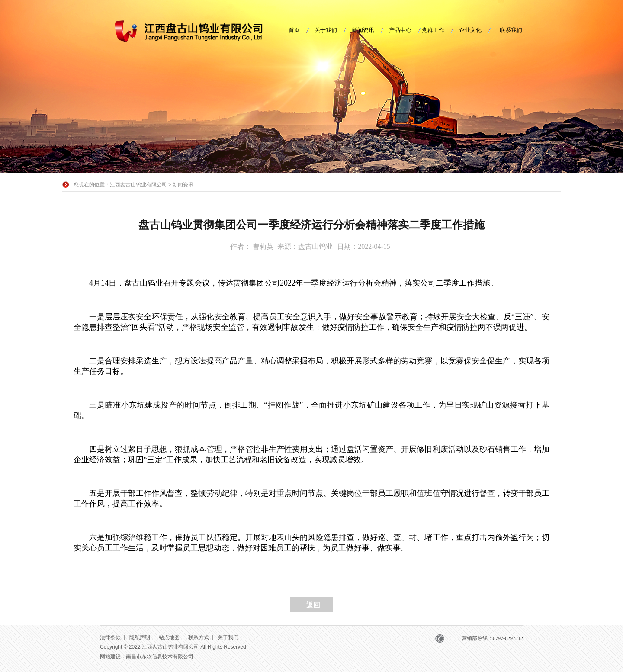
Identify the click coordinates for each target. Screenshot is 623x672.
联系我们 (511, 30)
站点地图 (169, 637)
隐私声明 (140, 637)
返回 (313, 605)
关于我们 (326, 30)
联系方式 (199, 637)
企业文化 (470, 30)
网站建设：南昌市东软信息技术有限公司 (147, 656)
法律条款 (110, 637)
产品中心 (400, 30)
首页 (294, 30)
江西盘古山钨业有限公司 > (141, 185)
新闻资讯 (363, 30)
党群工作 (433, 30)
